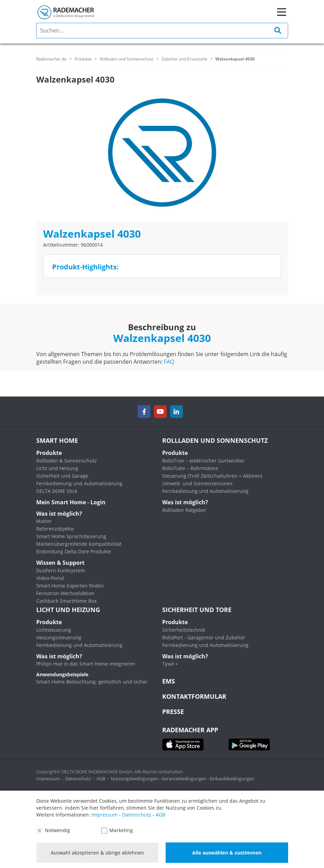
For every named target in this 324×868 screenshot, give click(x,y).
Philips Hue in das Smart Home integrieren (86, 664)
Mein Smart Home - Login (71, 502)
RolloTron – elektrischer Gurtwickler (203, 461)
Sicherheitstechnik (184, 630)
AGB (101, 779)
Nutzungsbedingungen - (136, 779)
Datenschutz (78, 779)
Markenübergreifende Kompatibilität (79, 544)
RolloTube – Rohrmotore (190, 468)
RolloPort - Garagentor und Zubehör (204, 637)
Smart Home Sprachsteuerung (71, 536)
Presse (173, 712)
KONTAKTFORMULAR (194, 696)
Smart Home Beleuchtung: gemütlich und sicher (92, 682)
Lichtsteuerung (54, 630)
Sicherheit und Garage (62, 476)
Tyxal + (170, 664)
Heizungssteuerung (59, 637)
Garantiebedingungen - (186, 779)
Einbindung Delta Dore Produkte (74, 551)
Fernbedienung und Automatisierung (79, 483)
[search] (162, 31)
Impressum (48, 779)
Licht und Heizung (57, 468)
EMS (169, 681)
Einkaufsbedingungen (232, 779)
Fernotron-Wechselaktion (65, 593)
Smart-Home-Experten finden (70, 586)
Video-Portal (50, 578)
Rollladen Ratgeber (184, 510)
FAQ (169, 362)
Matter (44, 521)
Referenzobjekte (55, 529)
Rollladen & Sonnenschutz (67, 461)
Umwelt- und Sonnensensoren (197, 483)
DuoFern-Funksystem (61, 570)
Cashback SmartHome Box (66, 601)
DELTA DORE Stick (57, 491)
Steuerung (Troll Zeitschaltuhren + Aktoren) (212, 476)
